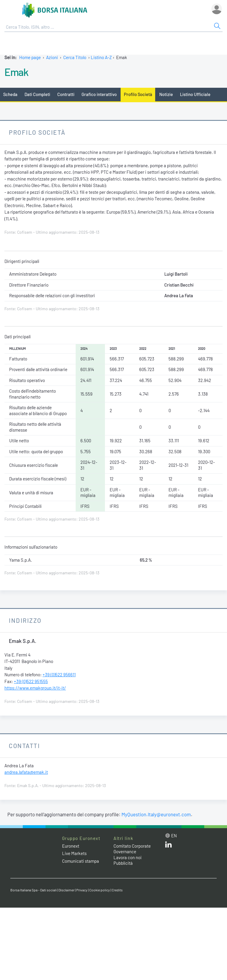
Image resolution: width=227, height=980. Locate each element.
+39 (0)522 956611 (59, 675)
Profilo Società (138, 94)
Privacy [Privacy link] (82, 890)
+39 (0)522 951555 (31, 681)
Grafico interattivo (99, 94)
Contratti (66, 94)
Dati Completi (37, 94)
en (174, 836)
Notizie (166, 94)
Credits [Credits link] (117, 890)
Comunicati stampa (81, 861)
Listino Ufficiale (195, 94)
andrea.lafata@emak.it (26, 772)
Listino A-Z (101, 57)
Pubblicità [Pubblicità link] (123, 863)
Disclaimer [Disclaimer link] (67, 890)
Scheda (10, 94)
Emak (16, 72)
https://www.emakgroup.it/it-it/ (35, 688)
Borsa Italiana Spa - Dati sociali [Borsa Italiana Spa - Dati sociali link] (34, 890)
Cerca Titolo (75, 57)
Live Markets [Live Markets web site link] (74, 853)
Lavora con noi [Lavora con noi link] (128, 857)
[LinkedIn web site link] (168, 846)
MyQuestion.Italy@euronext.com (156, 814)
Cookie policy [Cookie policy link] (100, 890)
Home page (30, 57)
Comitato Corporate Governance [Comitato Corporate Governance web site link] (132, 849)
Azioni (52, 57)
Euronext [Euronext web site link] (71, 846)
